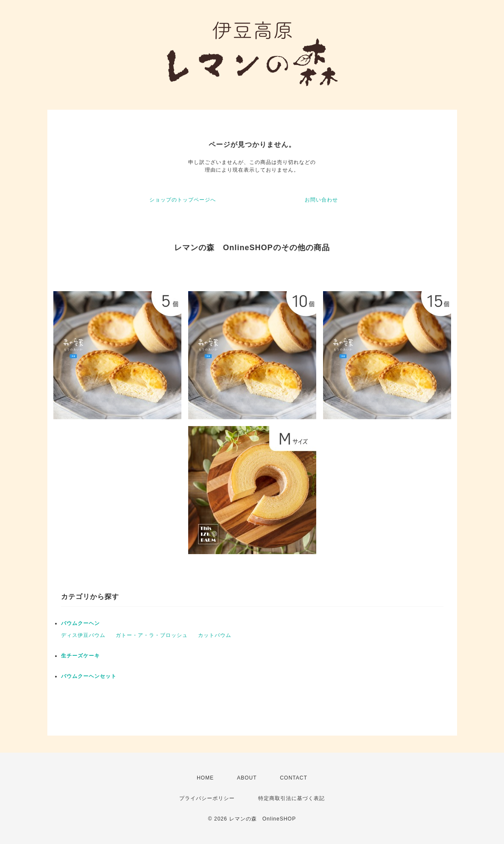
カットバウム (215, 635)
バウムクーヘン (80, 623)
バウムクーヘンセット (89, 676)
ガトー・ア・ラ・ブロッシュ (152, 635)
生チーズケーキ (80, 656)
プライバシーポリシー (207, 798)
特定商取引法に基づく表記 (291, 798)
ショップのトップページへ (183, 200)
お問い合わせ (321, 200)
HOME (205, 778)
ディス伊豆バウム (83, 635)
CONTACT (294, 778)
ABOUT (247, 778)
